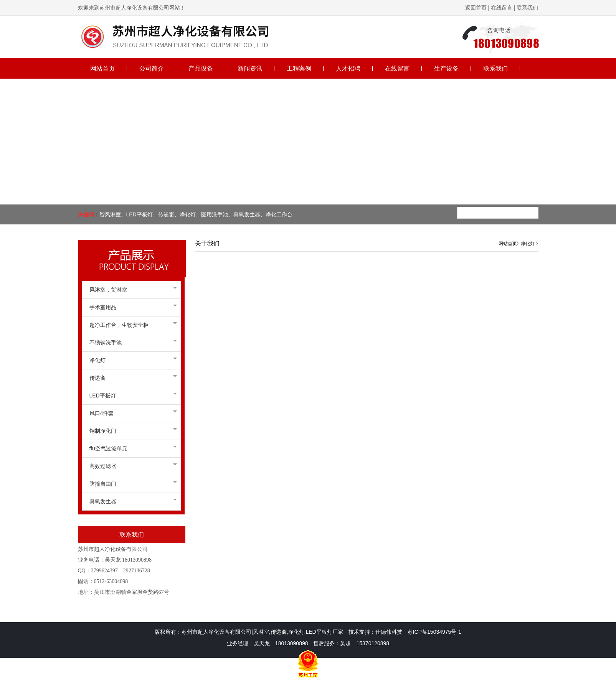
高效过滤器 (131, 466)
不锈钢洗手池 (131, 343)
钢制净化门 (131, 431)
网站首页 (508, 244)
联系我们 (527, 8)
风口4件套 (131, 413)
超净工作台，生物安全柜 (131, 325)
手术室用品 (131, 307)
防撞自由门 (131, 484)
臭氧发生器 (131, 501)
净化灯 (131, 360)
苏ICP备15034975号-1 (434, 632)
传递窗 (131, 378)
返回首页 (476, 8)
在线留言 (502, 8)
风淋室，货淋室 (131, 290)
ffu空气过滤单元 (131, 448)
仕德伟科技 (389, 632)
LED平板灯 (131, 396)
